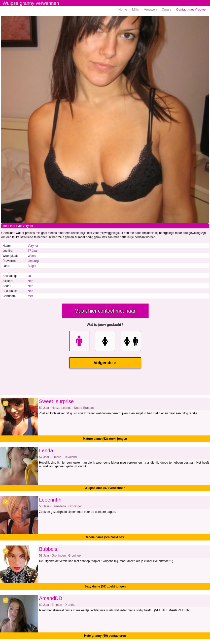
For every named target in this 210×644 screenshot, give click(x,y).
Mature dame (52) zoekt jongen (105, 439)
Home (123, 9)
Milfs (136, 9)
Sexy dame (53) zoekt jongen (105, 586)
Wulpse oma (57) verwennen (105, 488)
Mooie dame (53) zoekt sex (105, 537)
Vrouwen (150, 9)
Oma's (166, 9)
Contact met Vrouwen (192, 9)
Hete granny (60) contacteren (105, 636)
